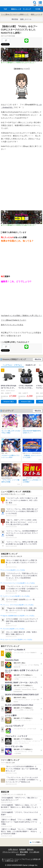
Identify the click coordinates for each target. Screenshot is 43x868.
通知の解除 (24, 852)
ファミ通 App (9, 3)
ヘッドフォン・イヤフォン (12, 365)
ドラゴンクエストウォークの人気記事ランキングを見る (19, 583)
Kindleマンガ (31, 365)
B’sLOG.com (21, 854)
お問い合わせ (13, 849)
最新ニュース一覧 (37, 14)
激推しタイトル (26, 19)
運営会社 (30, 849)
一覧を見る (37, 359)
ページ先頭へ (36, 842)
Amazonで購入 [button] (9, 402)
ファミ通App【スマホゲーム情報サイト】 (15, 14)
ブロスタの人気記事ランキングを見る (13, 629)
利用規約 (22, 849)
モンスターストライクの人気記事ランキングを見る (17, 640)
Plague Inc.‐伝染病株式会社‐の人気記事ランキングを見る (18, 616)
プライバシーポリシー (10, 852)
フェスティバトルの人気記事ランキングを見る (16, 596)
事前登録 (15, 19)
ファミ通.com (34, 852)
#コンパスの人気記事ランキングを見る (14, 570)
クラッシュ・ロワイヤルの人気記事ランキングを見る (18, 605)
